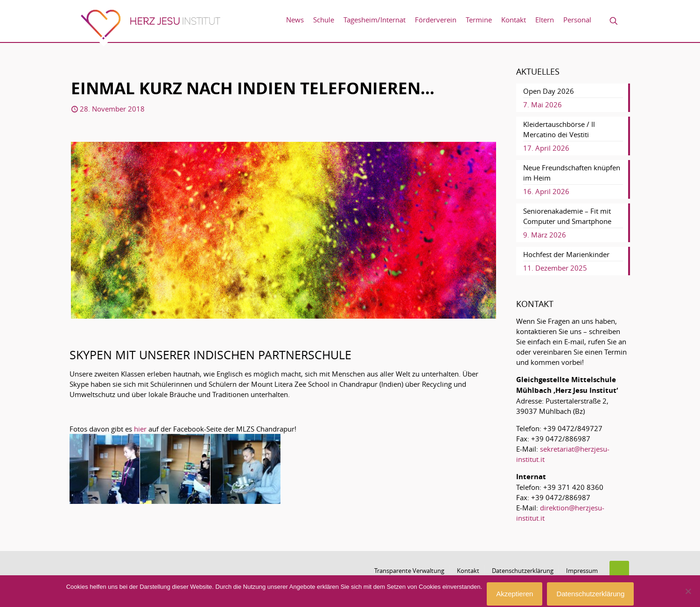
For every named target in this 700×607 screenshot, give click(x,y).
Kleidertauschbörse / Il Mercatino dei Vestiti (559, 129)
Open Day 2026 (549, 91)
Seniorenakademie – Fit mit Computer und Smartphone (567, 216)
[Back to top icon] (619, 571)
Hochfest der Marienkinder (566, 254)
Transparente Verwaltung (409, 571)
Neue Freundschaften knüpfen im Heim (572, 173)
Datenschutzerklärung (523, 571)
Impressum (582, 571)
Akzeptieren (514, 594)
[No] (688, 591)
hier (140, 429)
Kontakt (468, 571)
